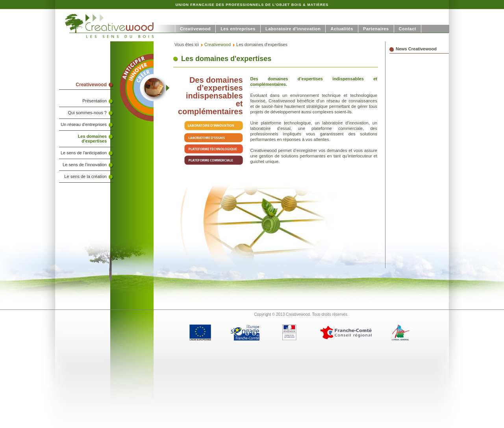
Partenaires (376, 29)
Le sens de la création (85, 176)
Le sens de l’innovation (85, 165)
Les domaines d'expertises (92, 139)
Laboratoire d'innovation (293, 29)
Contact (408, 29)
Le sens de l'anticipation (84, 153)
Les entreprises (238, 29)
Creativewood (195, 29)
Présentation (94, 101)
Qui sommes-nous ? (87, 113)
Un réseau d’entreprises (84, 124)
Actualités (342, 29)
